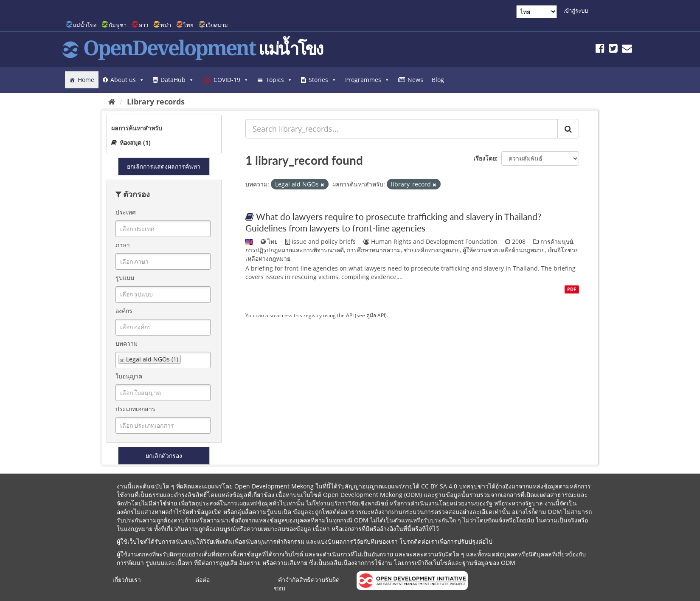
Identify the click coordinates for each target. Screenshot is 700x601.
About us (127, 80)
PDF (572, 289)
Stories (323, 80)
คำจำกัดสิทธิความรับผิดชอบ (307, 584)
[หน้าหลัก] (112, 102)
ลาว (143, 25)
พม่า (166, 25)
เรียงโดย (485, 158)
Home (86, 80)
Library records (156, 102)
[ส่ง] (568, 129)
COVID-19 (231, 80)
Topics (279, 80)
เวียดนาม (217, 25)
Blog (438, 80)
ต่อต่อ (202, 580)
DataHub (177, 80)
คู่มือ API (376, 315)
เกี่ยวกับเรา (127, 580)
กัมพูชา (118, 25)
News (415, 80)
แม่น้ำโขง (85, 25)
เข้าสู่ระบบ (576, 11)
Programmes (367, 80)
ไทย (188, 25)
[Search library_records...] (402, 129)
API (350, 315)
